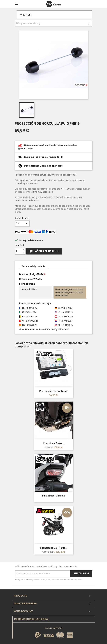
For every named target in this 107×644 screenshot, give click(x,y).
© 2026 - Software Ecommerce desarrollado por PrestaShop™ (53, 640)
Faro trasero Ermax (53, 496)
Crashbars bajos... (53, 443)
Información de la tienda (31, 619)
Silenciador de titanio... (54, 548)
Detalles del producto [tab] (34, 266)
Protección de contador (53, 391)
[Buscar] (53, 23)
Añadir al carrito (44, 251)
